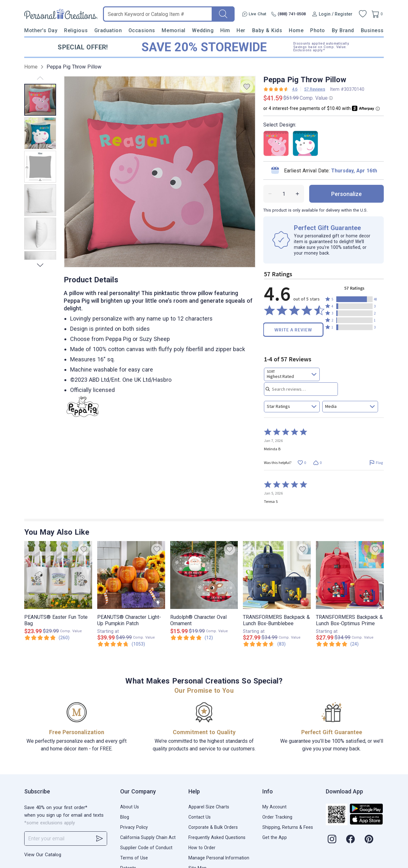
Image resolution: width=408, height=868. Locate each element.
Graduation (108, 30)
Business (372, 30)
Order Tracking (277, 817)
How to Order (202, 848)
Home (296, 30)
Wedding (203, 30)
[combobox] (292, 374)
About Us (130, 807)
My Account (274, 807)
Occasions (142, 30)
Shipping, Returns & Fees (288, 827)
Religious (76, 30)
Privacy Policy (134, 827)
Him (225, 30)
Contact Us (200, 817)
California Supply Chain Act (148, 837)
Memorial (173, 30)
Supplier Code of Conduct (146, 848)
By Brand (343, 30)
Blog (125, 817)
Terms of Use (134, 858)
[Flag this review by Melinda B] (376, 463)
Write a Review (293, 330)
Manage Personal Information (219, 858)
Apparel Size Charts (209, 807)
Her (241, 30)
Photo (318, 30)
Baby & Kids (267, 30)
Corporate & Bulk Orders (213, 827)
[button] (354, 299)
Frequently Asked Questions (217, 837)
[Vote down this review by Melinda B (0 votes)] (317, 463)
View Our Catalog (43, 855)
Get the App (275, 837)
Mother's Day (41, 30)
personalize (346, 194)
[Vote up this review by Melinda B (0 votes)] (302, 463)
